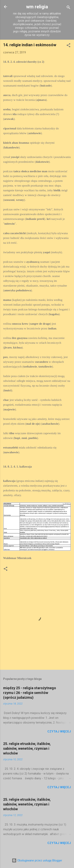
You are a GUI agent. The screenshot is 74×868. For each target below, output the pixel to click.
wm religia (37, 7)
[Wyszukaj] (68, 8)
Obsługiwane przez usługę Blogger (37, 860)
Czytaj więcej (59, 731)
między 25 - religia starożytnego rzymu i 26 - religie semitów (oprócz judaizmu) (30, 693)
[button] (68, 46)
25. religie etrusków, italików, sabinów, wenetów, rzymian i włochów (27, 748)
